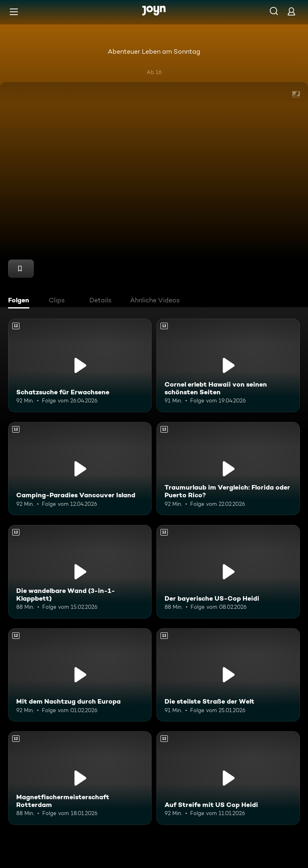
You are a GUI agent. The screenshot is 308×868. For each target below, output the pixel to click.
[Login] (291, 11)
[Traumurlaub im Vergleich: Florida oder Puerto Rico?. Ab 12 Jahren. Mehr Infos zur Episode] (228, 469)
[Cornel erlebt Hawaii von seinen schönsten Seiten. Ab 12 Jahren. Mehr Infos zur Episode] (228, 365)
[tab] (21, 301)
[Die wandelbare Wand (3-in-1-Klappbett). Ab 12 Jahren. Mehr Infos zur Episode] (80, 572)
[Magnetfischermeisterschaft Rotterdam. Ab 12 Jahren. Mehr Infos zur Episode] (80, 778)
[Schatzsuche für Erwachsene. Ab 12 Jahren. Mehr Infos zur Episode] (80, 365)
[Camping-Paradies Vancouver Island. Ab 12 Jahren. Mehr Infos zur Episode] (80, 469)
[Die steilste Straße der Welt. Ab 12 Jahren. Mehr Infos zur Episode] (228, 675)
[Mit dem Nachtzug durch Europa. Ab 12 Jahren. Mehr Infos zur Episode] (80, 675)
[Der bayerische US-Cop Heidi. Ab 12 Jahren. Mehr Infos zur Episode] (228, 572)
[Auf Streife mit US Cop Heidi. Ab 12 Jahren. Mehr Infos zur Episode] (228, 778)
